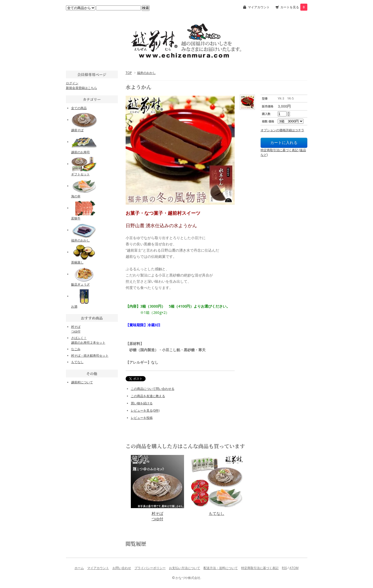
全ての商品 (79, 108)
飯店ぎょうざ (80, 284)
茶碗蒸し (77, 262)
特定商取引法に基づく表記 (260, 568)
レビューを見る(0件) (145, 410)
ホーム (79, 568)
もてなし (216, 513)
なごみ (76, 349)
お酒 (74, 306)
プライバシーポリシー (150, 568)
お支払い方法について (185, 568)
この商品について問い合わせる (153, 389)
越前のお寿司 (80, 152)
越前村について (82, 382)
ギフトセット (80, 174)
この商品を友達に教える (148, 396)
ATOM (294, 568)
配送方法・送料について (221, 568)
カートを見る (294, 7)
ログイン (72, 83)
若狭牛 (76, 218)
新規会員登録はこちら (82, 88)
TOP (129, 73)
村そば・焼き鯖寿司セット (90, 355)
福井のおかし (146, 73)
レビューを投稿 (142, 418)
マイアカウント (259, 7)
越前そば (77, 130)
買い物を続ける (142, 403)
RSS (284, 568)
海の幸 (76, 196)
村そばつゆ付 (157, 516)
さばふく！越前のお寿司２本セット (88, 340)
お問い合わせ (122, 568)
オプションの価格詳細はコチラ (282, 130)
